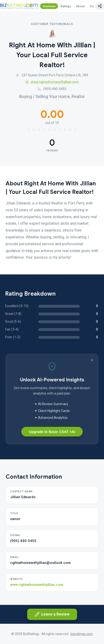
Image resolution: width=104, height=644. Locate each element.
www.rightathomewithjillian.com (52, 82)
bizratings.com (82, 634)
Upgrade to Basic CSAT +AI (52, 432)
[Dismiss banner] (92, 360)
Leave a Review (52, 614)
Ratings (66, 6)
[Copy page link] (100, 6)
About (80, 6)
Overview (49, 6)
